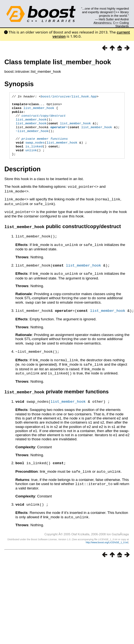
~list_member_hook (32, 136)
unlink (31, 158)
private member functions (44, 145)
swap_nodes (35, 150)
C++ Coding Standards (121, 24)
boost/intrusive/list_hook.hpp (69, 97)
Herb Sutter (106, 19)
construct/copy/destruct (44, 119)
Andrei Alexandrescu (111, 21)
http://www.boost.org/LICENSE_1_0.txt (107, 545)
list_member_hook (39, 110)
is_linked (34, 154)
